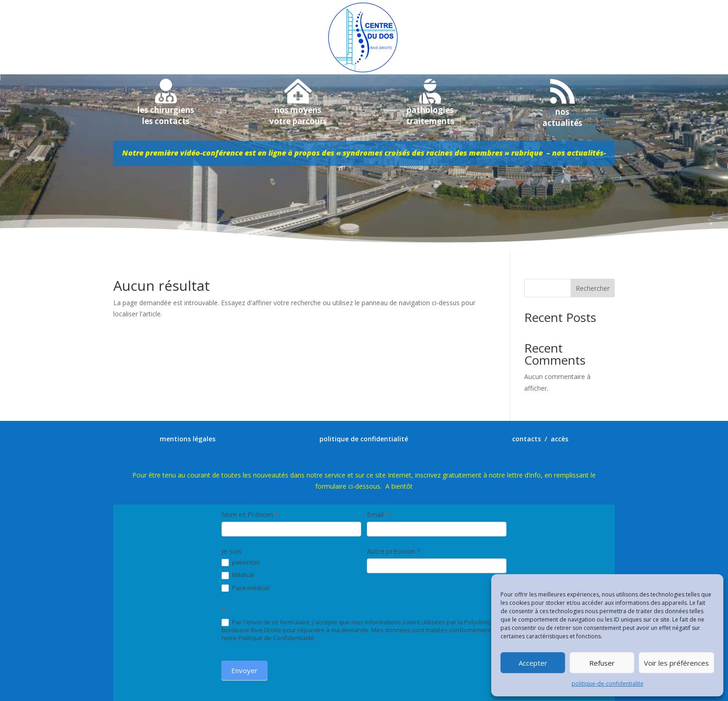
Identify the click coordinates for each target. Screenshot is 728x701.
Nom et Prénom (250, 514)
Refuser (602, 663)
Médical (238, 575)
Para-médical (245, 588)
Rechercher (593, 288)
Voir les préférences (676, 663)
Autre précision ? (393, 551)
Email (378, 514)
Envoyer (244, 670)
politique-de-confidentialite (608, 684)
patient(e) (240, 563)
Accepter (533, 663)
